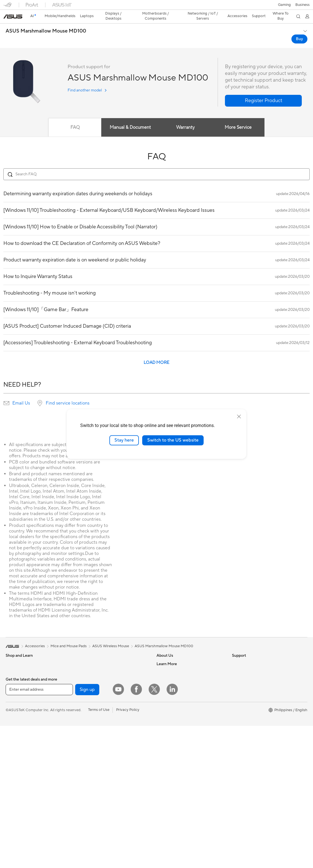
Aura (236, 764)
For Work (13, 688)
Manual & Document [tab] (130, 118)
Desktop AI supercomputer (103, 755)
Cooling (87, 662)
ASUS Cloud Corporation (178, 704)
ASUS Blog (241, 730)
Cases (85, 654)
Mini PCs (13, 773)
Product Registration (174, 764)
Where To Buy (168, 721)
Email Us (21, 393)
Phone (11, 663)
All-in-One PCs (18, 747)
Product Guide (244, 738)
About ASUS (167, 654)
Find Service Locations (175, 755)
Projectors (14, 739)
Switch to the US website (173, 440)
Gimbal (86, 806)
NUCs (11, 764)
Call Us (162, 780)
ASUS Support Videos (175, 797)
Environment (242, 662)
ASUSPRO (241, 705)
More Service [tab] (238, 118)
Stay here (124, 440)
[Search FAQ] (156, 164)
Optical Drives (92, 679)
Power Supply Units (96, 671)
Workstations (17, 781)
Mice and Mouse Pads (98, 789)
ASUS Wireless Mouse (111, 636)
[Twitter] (154, 832)
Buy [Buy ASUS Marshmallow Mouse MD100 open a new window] (299, 29)
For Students (16, 705)
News (161, 671)
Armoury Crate (244, 755)
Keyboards (89, 781)
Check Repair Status (174, 747)
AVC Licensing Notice (250, 722)
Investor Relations (172, 679)
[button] (8, 7)
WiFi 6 (85, 722)
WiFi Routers (91, 730)
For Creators (16, 697)
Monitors (13, 731)
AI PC (237, 679)
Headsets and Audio (97, 798)
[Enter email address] (39, 832)
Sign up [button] (87, 832)
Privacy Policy (128, 852)
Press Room (166, 688)
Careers (163, 662)
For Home (14, 680)
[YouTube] (118, 832)
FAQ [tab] (75, 118)
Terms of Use (99, 852)
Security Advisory (171, 789)
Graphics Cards (19, 807)
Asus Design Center (248, 696)
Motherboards (18, 798)
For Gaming (15, 713)
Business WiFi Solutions (99, 747)
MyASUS (164, 806)
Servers (86, 764)
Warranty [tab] (186, 118)
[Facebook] (136, 832)
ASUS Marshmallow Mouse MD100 (46, 21)
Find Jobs (164, 730)
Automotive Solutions (250, 713)
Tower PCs (14, 756)
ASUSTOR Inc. (169, 696)
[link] (157, 7)
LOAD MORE (156, 353)
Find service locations (68, 393)
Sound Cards (91, 696)
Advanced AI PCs (246, 688)
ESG (236, 654)
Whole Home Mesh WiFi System (107, 738)
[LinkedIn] (172, 832)
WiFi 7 (85, 713)
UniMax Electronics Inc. (176, 713)
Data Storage (91, 688)
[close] (239, 417)
